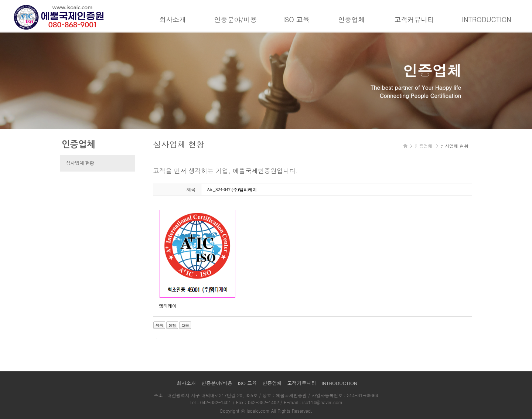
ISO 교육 (296, 19)
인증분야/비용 (235, 19)
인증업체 (351, 19)
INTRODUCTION (486, 19)
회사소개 (173, 19)
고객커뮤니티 (414, 19)
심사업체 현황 (80, 163)
